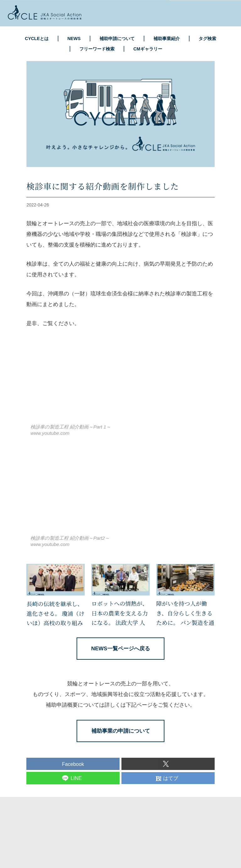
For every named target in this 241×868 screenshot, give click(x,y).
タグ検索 (207, 39)
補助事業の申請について (121, 731)
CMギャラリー (148, 49)
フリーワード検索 (97, 49)
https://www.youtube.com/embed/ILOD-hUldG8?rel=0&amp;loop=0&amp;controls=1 (102, 493)
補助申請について (117, 39)
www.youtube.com (50, 433)
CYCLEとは (37, 39)
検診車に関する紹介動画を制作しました (103, 186)
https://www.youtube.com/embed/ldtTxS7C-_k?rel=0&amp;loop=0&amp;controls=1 (102, 381)
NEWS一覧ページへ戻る (121, 649)
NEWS (74, 39)
